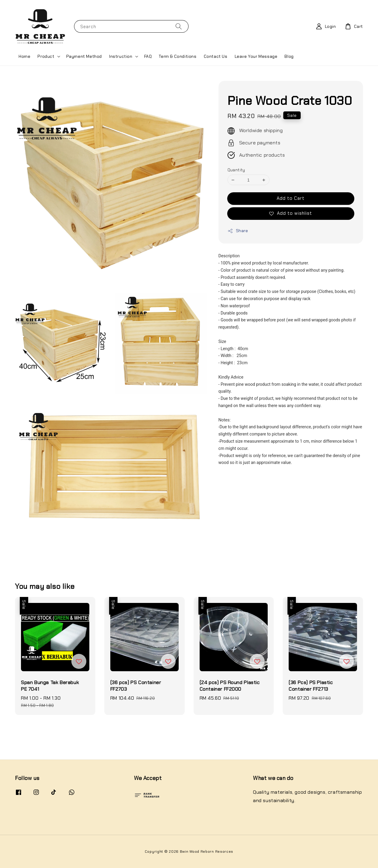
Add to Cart (291, 198)
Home (24, 56)
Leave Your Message (256, 56)
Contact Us (216, 56)
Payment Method (84, 56)
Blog (289, 56)
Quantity (236, 170)
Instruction (121, 56)
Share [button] (238, 231)
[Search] (179, 26)
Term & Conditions (178, 56)
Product (46, 56)
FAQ (148, 56)
